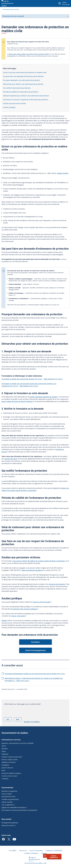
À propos (44, 853)
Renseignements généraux (10, 823)
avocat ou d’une (42, 602)
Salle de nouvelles (7, 802)
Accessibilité (13, 851)
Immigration (5, 765)
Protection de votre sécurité (11, 9)
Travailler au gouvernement (10, 799)
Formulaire (35, 642)
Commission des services (25, 609)
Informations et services (11, 740)
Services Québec (7, 794)
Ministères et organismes (9, 791)
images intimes (62, 173)
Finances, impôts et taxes (10, 760)
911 (17, 44)
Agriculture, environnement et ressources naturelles (18, 743)
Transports (5, 779)
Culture (4, 746)
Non (19, 720)
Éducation (5, 749)
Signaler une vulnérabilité (14, 807)
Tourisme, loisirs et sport (9, 776)
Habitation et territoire (8, 762)
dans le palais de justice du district (18, 401)
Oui (9, 720)
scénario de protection (57, 584)
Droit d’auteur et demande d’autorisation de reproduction (19, 810)
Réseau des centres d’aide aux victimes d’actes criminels (30, 54)
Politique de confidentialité (54, 851)
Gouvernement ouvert (8, 797)
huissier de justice (11, 459)
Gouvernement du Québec (15, 733)
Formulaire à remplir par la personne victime (22, 379)
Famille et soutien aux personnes (12, 757)
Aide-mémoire (53, 379)
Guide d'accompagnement (35, 650)
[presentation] (18, 711)
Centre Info (19, 616)
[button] (52, 857)
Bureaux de (8, 825)
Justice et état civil (7, 768)
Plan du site (23, 851)
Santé (3, 770)
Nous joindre (66, 5)
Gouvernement (7, 788)
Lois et (8, 805)
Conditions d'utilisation (31, 853)
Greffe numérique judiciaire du (44, 397)
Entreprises (5, 754)
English (64, 2)
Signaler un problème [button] (32, 722)
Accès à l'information (36, 851)
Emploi (4, 751)
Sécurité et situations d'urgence (11, 773)
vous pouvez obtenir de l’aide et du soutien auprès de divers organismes (39, 561)
